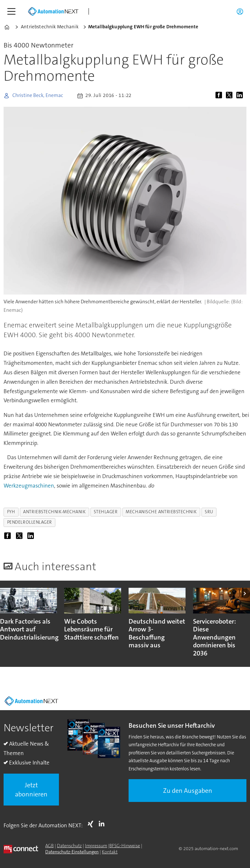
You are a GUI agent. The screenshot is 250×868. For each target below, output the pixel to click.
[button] (245, 593)
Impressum (96, 846)
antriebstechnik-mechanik (54, 512)
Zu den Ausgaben (188, 791)
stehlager (106, 512)
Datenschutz (69, 846)
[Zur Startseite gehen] (53, 11)
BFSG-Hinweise (125, 846)
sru (209, 512)
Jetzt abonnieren (31, 790)
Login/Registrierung (242, 11)
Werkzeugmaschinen (29, 486)
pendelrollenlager (30, 522)
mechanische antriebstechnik (161, 512)
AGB (49, 846)
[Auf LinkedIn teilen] (241, 96)
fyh (11, 512)
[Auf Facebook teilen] (220, 96)
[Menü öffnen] (11, 11)
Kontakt (110, 852)
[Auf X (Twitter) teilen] (230, 96)
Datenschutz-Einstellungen (72, 852)
